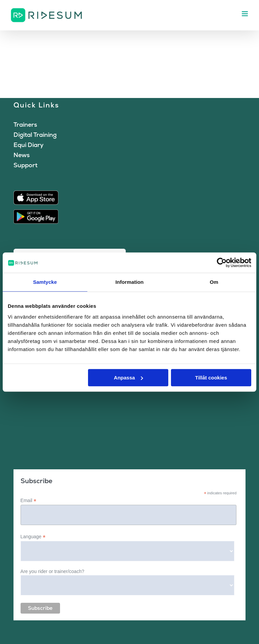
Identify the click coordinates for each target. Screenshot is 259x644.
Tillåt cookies (211, 378)
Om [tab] (214, 282)
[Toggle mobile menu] (245, 14)
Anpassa (129, 378)
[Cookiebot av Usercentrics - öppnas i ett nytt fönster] (222, 263)
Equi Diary (28, 145)
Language (33, 537)
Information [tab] (129, 282)
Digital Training (35, 135)
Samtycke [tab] (45, 282)
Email (28, 501)
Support (25, 165)
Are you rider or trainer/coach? (52, 571)
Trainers (25, 125)
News (22, 155)
